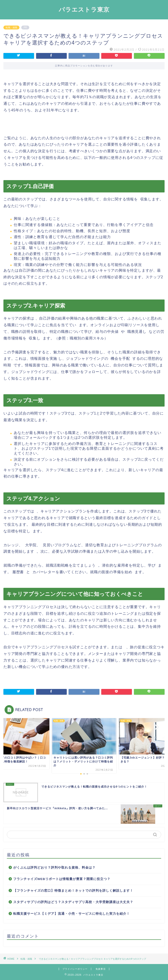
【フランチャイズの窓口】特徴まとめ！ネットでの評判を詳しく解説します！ (73, 891)
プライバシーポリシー (75, 969)
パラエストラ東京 (84, 9)
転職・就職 (11, 28)
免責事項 (101, 969)
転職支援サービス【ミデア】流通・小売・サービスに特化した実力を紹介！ (72, 914)
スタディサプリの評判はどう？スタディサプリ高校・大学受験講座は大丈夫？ (73, 902)
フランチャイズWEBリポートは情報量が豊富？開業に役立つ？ (62, 879)
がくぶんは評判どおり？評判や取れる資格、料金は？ (54, 868)
